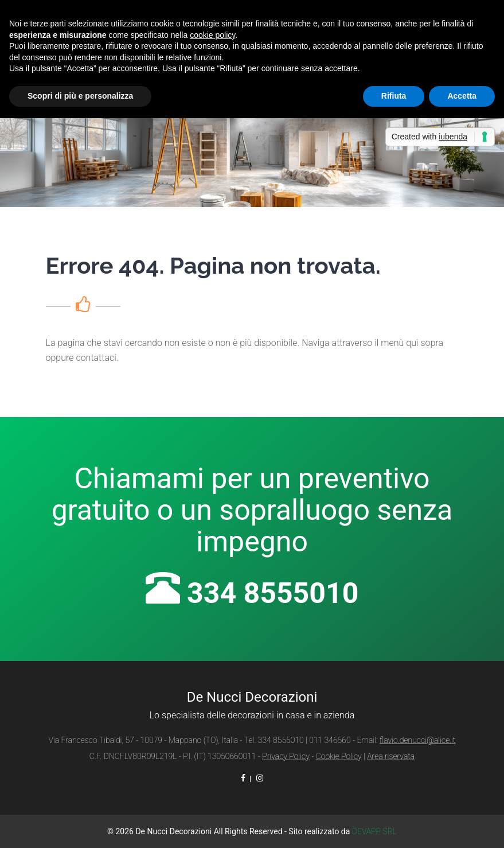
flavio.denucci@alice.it (418, 740)
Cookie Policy (339, 756)
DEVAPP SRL (374, 831)
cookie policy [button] (212, 35)
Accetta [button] (462, 96)
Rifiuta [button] (394, 96)
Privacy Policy (286, 756)
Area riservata (391, 756)
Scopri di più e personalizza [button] (80, 96)
